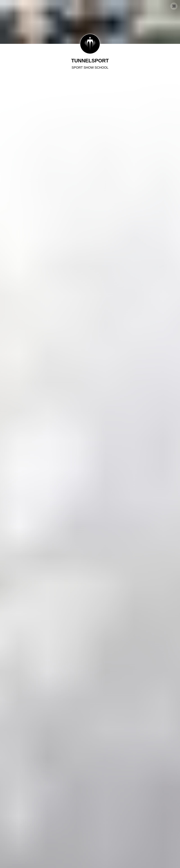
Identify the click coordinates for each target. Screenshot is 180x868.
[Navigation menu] (174, 6)
